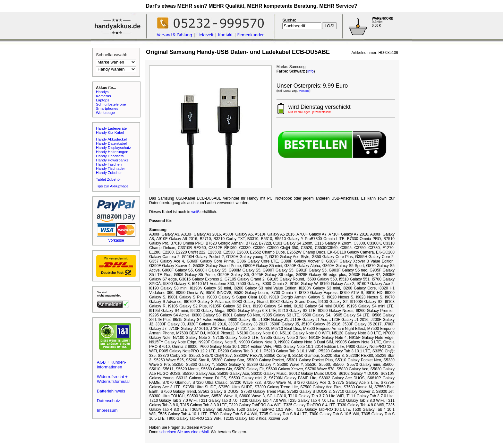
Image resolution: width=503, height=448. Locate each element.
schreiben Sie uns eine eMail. (185, 432)
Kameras (103, 96)
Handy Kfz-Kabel (110, 132)
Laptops (103, 100)
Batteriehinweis (111, 391)
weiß (195, 212)
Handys (102, 92)
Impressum (107, 410)
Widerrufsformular (113, 381)
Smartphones (107, 108)
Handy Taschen (109, 164)
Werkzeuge (105, 112)
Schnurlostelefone (111, 104)
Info (311, 71)
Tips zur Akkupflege (112, 186)
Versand (304, 91)
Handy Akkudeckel (111, 139)
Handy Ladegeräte (111, 128)
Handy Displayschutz (113, 147)
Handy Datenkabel (111, 143)
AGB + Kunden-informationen (111, 365)
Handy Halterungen (112, 152)
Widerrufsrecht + (112, 377)
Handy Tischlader (110, 168)
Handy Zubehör (109, 172)
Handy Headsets (110, 156)
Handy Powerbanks (112, 160)
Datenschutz (108, 401)
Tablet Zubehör (108, 179)
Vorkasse (116, 240)
